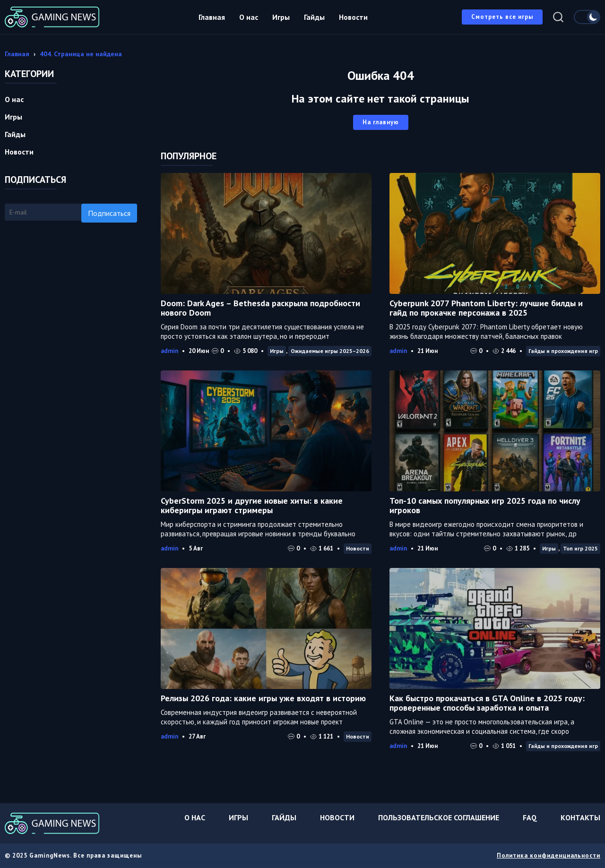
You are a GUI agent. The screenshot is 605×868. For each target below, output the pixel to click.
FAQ (530, 817)
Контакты (580, 817)
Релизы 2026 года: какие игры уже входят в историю (263, 698)
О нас (249, 17)
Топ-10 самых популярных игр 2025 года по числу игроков (485, 505)
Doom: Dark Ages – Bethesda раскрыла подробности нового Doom (260, 308)
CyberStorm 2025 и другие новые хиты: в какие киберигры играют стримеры (252, 505)
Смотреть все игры (502, 17)
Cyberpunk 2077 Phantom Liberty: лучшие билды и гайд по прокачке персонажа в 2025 (486, 308)
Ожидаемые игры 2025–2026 (330, 351)
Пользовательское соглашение (439, 817)
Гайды (314, 17)
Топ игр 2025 (580, 548)
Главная (212, 17)
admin (169, 351)
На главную (381, 122)
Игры (281, 17)
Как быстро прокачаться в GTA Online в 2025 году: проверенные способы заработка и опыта (487, 703)
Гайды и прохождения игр (563, 351)
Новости (353, 17)
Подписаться (109, 213)
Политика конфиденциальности (549, 855)
